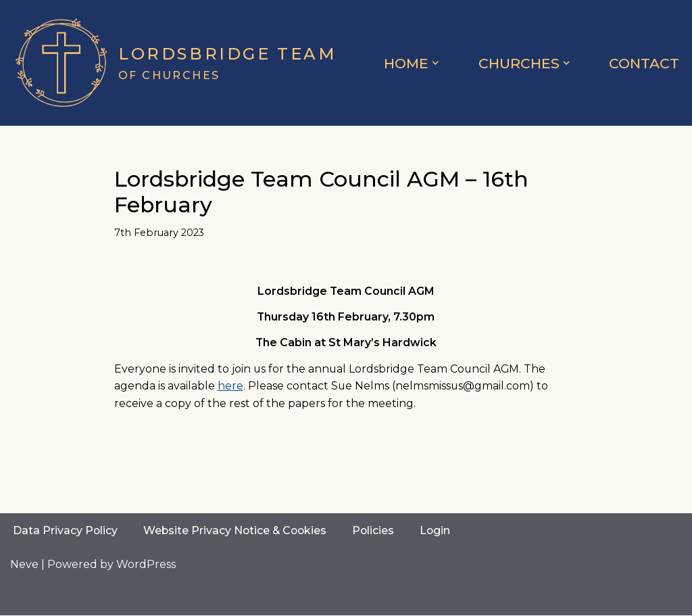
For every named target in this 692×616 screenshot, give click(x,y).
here (230, 386)
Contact (644, 63)
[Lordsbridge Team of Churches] (174, 63)
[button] (435, 63)
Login (440, 531)
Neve (24, 565)
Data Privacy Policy (66, 531)
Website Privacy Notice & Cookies (237, 531)
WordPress (146, 565)
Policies (377, 531)
